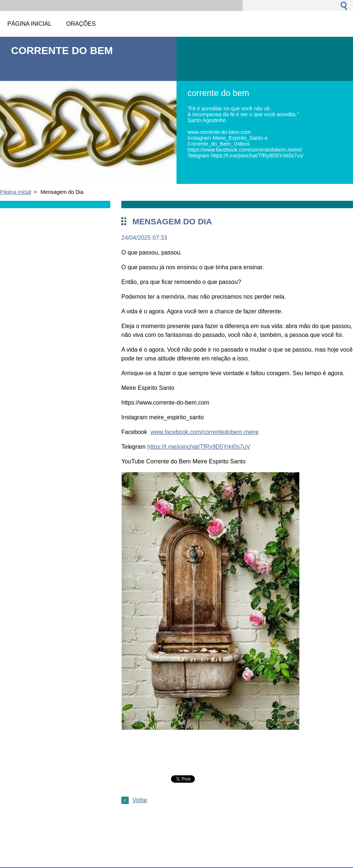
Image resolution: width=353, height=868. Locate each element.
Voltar (140, 800)
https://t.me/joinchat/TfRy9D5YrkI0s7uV (199, 447)
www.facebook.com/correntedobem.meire (204, 432)
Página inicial (16, 192)
